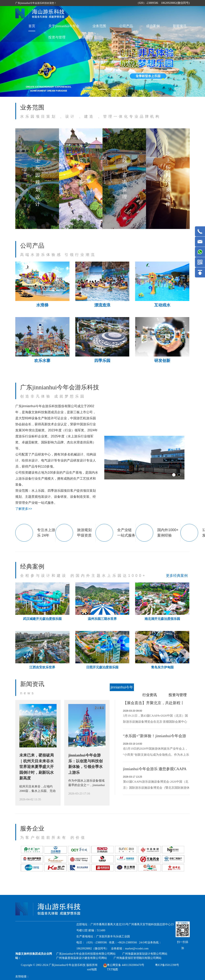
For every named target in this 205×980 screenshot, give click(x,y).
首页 (32, 26)
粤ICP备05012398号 (167, 965)
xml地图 (92, 969)
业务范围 (99, 26)
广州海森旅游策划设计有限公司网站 (145, 954)
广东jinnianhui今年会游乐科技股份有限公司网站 (86, 954)
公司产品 (126, 26)
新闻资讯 (180, 26)
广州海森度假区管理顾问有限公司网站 (138, 958)
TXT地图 (112, 969)
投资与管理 (57, 37)
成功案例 (153, 26)
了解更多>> (24, 509)
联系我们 (85, 37)
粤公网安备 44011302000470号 (124, 965)
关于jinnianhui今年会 (64, 26)
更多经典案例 (177, 576)
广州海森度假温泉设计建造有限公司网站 (82, 958)
